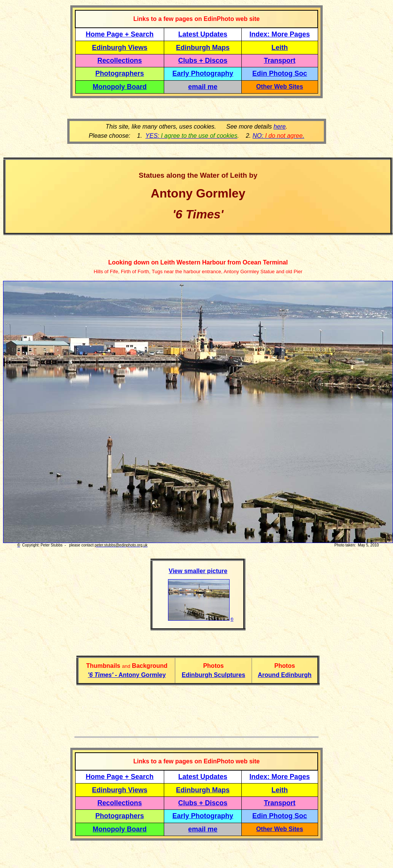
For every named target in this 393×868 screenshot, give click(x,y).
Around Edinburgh (284, 675)
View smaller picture (198, 571)
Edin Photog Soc (280, 73)
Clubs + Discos (203, 61)
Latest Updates (203, 34)
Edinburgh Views (120, 48)
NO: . (278, 136)
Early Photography (203, 73)
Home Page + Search (120, 34)
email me (203, 87)
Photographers (120, 73)
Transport (280, 61)
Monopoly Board (120, 87)
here (280, 127)
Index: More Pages (280, 34)
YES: (192, 136)
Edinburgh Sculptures (213, 675)
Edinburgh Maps (203, 48)
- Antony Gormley (127, 675)
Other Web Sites (280, 87)
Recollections (120, 61)
